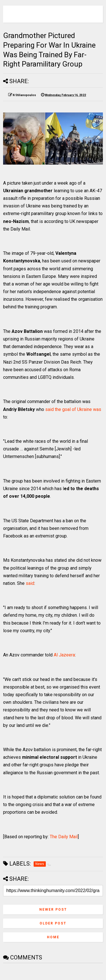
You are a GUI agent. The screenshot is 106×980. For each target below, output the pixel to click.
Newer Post (53, 910)
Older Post (53, 923)
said (30, 583)
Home (53, 937)
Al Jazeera (64, 655)
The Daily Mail (64, 837)
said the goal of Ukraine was (73, 409)
